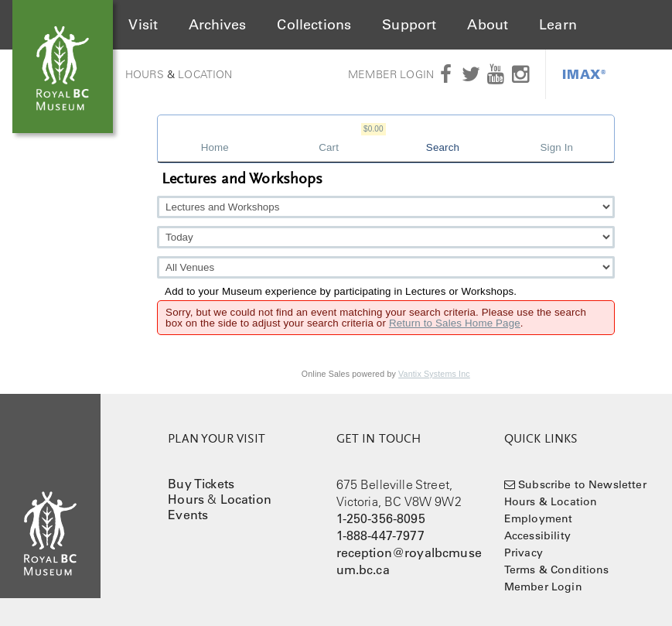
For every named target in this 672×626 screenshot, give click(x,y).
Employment (539, 518)
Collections (314, 25)
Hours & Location (551, 501)
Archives (217, 25)
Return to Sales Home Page (455, 323)
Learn (558, 25)
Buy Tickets (201, 484)
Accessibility (537, 535)
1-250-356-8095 (381, 518)
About (488, 25)
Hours (145, 74)
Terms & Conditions (557, 570)
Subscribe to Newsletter (582, 484)
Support (409, 25)
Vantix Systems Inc (434, 374)
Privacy (524, 552)
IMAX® (584, 74)
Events (188, 515)
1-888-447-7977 (380, 535)
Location (205, 74)
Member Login (391, 74)
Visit (143, 25)
